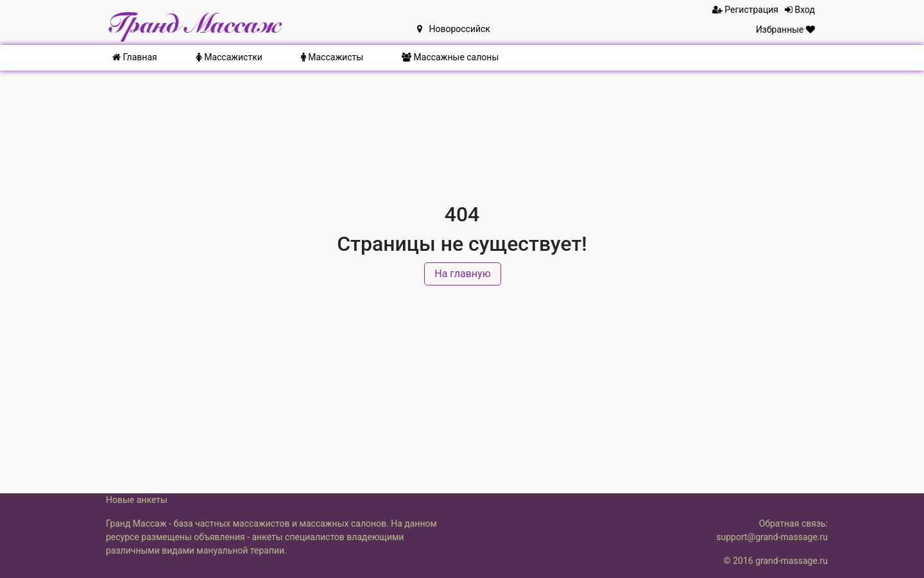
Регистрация (745, 10)
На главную (462, 274)
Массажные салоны (450, 57)
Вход (800, 10)
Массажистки (229, 57)
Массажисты (332, 57)
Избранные (785, 30)
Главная (135, 57)
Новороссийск (454, 29)
